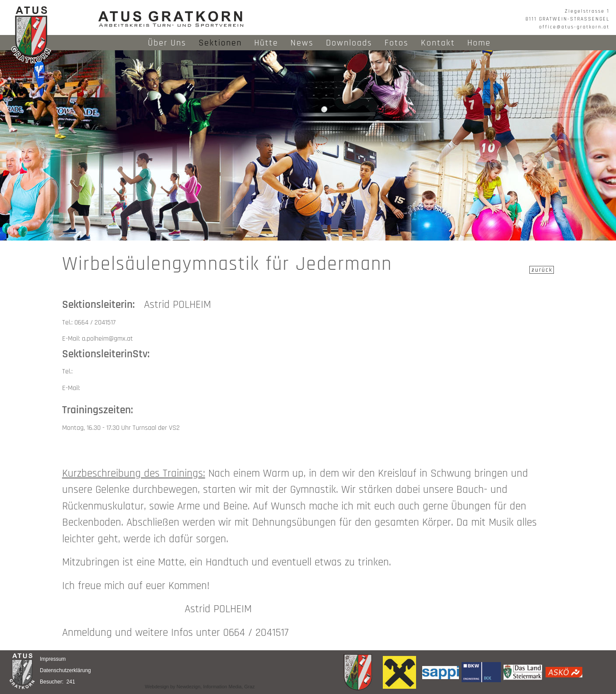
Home (479, 43)
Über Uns (167, 43)
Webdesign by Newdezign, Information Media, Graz (200, 687)
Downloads (349, 43)
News (302, 43)
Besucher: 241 (58, 682)
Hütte (266, 43)
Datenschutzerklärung (65, 670)
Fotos (397, 43)
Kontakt (438, 43)
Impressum (53, 659)
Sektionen (220, 43)
